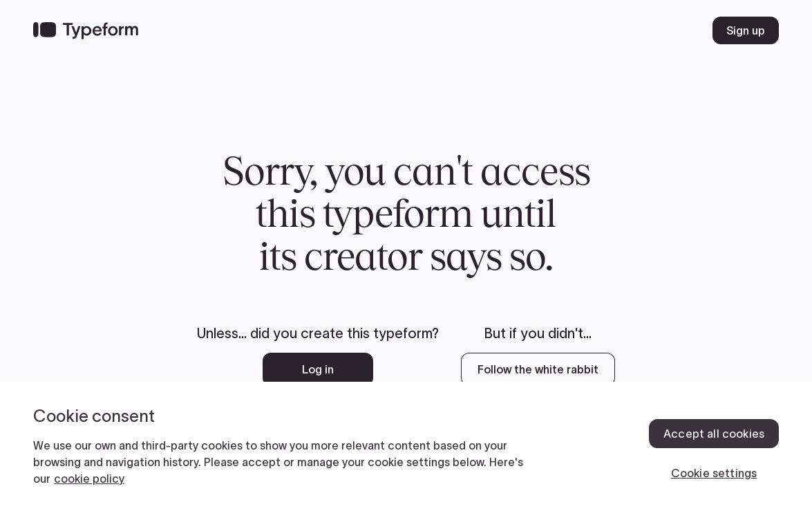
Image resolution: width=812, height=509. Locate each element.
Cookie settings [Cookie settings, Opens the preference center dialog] (714, 473)
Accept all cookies (714, 434)
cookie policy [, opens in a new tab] (89, 479)
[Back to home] (86, 30)
